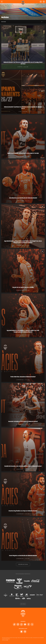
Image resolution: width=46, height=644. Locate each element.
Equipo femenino (20, 469)
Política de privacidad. (22, 638)
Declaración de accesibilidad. (38, 638)
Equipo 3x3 (20, 67)
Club (20, 112)
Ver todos (23, 604)
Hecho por (5, 640)
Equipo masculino (20, 156)
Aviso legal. (15, 638)
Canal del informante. (6, 639)
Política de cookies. (29, 638)
